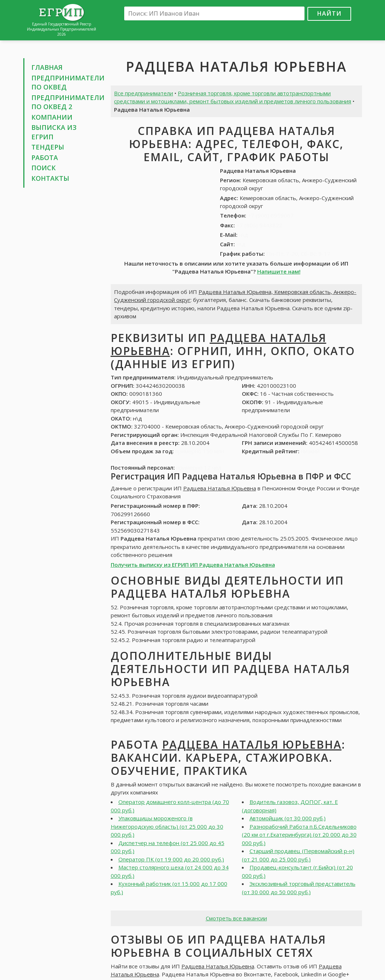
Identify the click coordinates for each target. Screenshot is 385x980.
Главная (47, 67)
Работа (45, 158)
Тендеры (48, 147)
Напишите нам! (279, 271)
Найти (329, 13)
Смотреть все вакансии (236, 918)
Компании (52, 117)
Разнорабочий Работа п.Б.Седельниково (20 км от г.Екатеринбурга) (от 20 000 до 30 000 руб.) (299, 835)
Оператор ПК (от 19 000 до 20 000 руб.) (171, 859)
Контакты (50, 178)
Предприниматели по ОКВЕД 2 (68, 102)
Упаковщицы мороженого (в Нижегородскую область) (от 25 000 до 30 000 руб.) (167, 826)
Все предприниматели (144, 93)
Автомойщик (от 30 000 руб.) (288, 818)
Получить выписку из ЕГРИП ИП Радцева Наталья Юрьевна (193, 565)
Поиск (44, 168)
